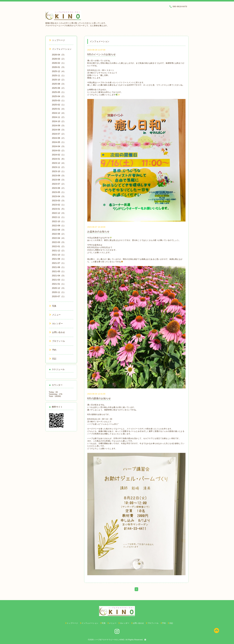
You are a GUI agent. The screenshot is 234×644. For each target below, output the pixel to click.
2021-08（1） (59, 259)
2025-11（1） (59, 75)
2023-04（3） (59, 196)
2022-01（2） (59, 246)
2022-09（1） (59, 226)
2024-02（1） (59, 155)
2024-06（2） (59, 138)
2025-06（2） (59, 88)
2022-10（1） (59, 221)
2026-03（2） (59, 59)
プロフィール (57, 341)
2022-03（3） (59, 242)
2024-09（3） (59, 125)
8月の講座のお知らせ (99, 398)
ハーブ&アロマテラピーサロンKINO (109, 640)
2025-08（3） (59, 84)
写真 (53, 306)
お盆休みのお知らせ (98, 232)
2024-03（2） (59, 151)
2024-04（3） (59, 146)
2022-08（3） (59, 230)
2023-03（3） (59, 201)
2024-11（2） (59, 117)
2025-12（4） (59, 71)
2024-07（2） (59, 134)
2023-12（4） (59, 163)
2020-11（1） (59, 292)
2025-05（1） (59, 92)
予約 (53, 350)
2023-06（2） (59, 188)
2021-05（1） (59, 271)
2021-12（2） (59, 251)
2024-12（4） (59, 113)
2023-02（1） (59, 205)
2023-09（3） (59, 176)
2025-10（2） (59, 80)
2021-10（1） (59, 255)
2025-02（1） (59, 105)
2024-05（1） (59, 142)
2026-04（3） (59, 55)
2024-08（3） (59, 130)
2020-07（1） (59, 296)
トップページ (57, 40)
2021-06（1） (59, 267)
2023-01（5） (59, 209)
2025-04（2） (59, 96)
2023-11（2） (59, 167)
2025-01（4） (59, 109)
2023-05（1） (59, 192)
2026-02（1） (59, 63)
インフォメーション (60, 49)
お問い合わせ (57, 332)
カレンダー (56, 323)
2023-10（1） (59, 171)
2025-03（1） (59, 100)
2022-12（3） (59, 213)
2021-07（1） (59, 263)
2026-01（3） (59, 67)
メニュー (55, 315)
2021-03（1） (59, 280)
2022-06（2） (59, 234)
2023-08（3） (59, 180)
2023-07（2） (59, 184)
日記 (53, 359)
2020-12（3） (59, 288)
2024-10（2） (59, 121)
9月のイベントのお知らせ (102, 54)
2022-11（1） (59, 217)
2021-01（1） (59, 284)
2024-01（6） (59, 159)
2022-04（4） (59, 238)
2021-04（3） (59, 276)
